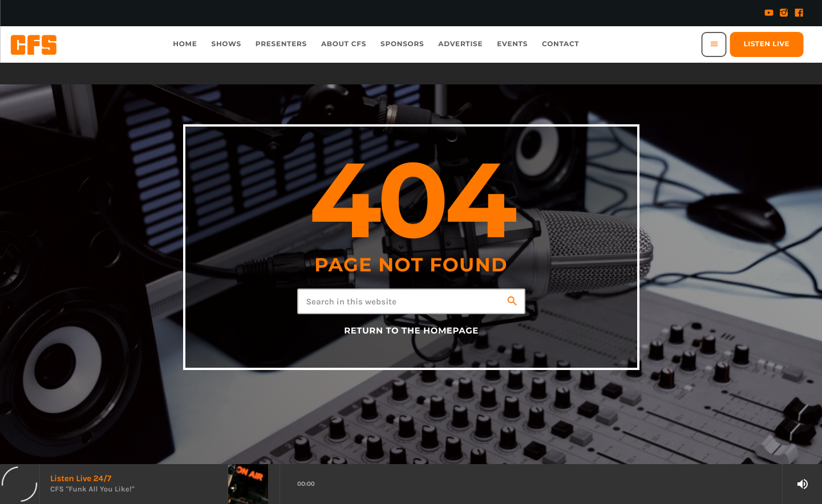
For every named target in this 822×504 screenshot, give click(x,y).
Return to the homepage (411, 331)
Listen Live (767, 44)
